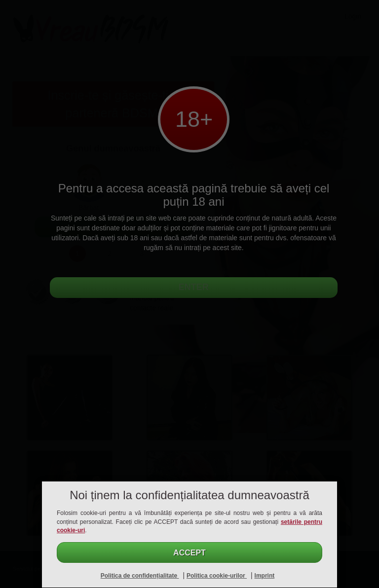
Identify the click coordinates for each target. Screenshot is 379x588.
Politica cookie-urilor (217, 576)
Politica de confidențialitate (140, 576)
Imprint (265, 576)
